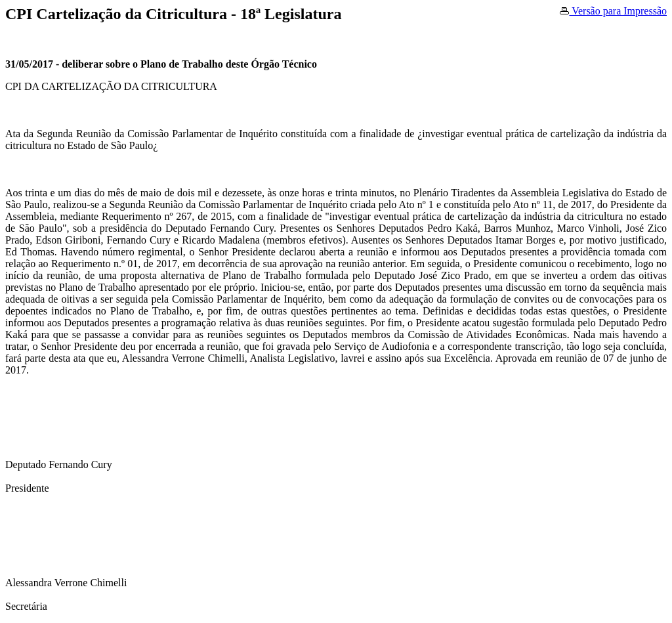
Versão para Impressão (613, 11)
